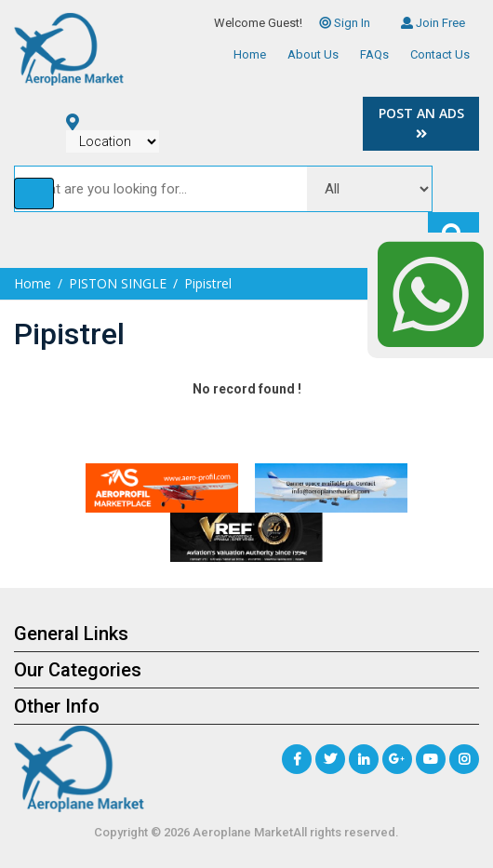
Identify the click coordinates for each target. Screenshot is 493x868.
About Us (313, 54)
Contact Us (440, 54)
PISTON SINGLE (118, 283)
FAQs (374, 54)
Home (250, 54)
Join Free (433, 23)
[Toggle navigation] (34, 194)
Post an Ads (421, 122)
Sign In (345, 23)
